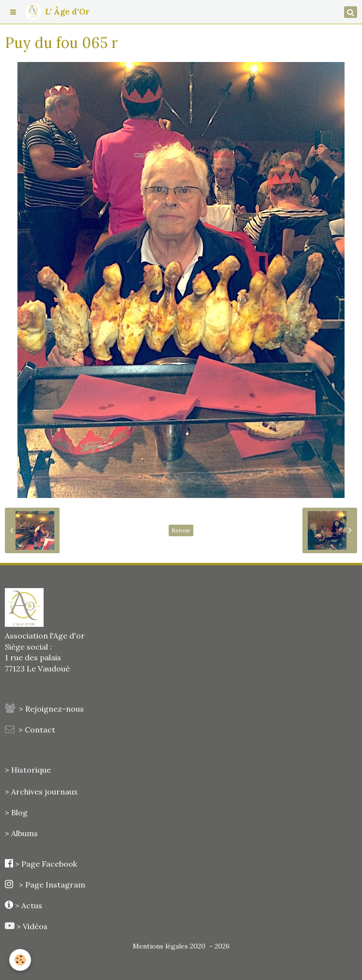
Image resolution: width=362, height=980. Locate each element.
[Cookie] (21, 960)
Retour (181, 530)
